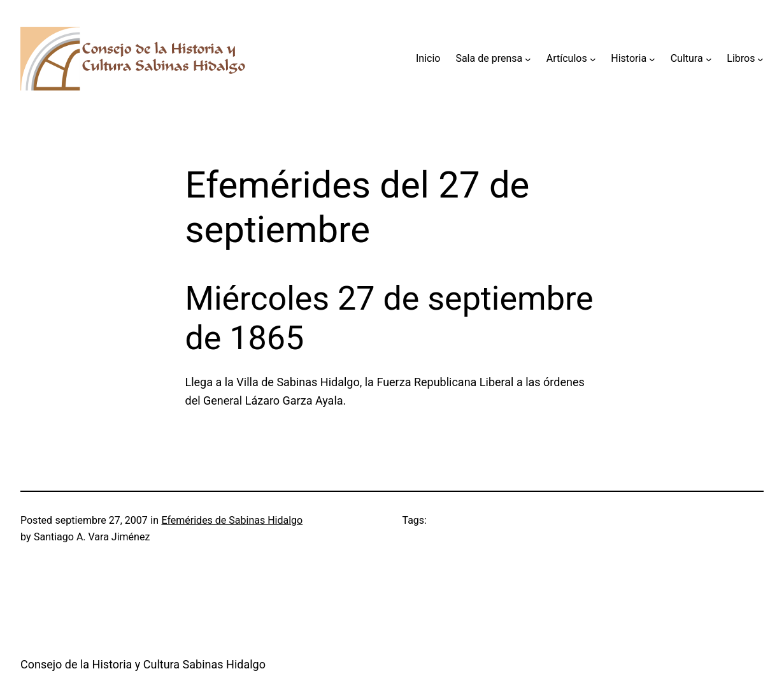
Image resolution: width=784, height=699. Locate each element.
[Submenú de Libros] (760, 59)
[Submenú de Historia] (652, 59)
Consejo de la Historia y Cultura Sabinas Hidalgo (143, 664)
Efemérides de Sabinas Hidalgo (232, 520)
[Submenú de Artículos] (593, 59)
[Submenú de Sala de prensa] (528, 59)
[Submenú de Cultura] (709, 59)
